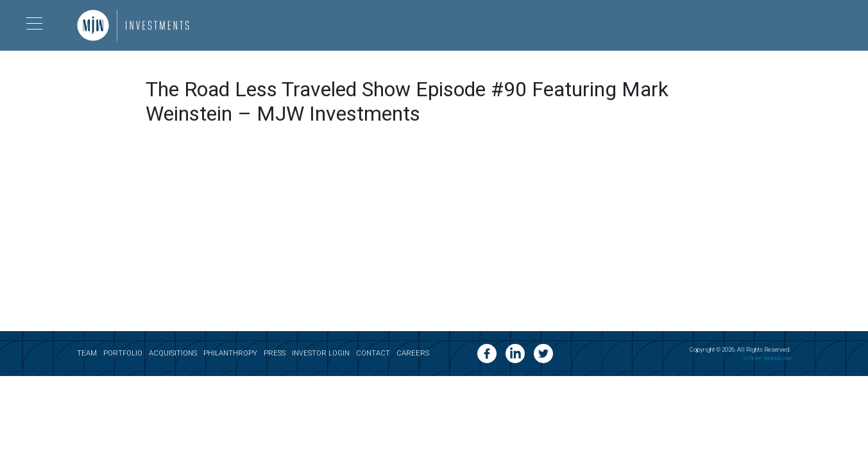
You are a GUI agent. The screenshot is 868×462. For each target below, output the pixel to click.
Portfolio (123, 353)
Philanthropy (230, 353)
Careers (413, 353)
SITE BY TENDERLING (767, 358)
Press (275, 353)
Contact (373, 353)
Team (87, 353)
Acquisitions (173, 353)
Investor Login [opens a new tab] (321, 353)
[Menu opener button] (34, 25)
